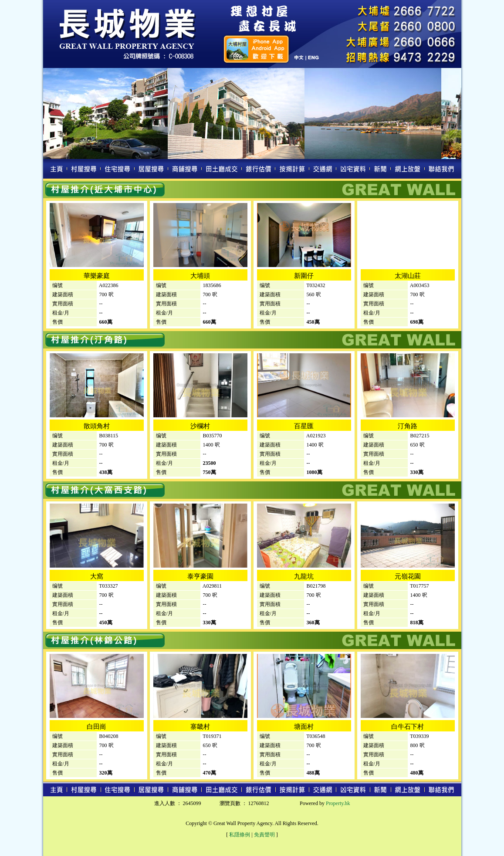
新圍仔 (304, 276)
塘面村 (304, 727)
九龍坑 (304, 576)
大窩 (97, 576)
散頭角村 (97, 426)
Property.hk (338, 803)
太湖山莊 (408, 276)
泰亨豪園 (200, 576)
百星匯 (304, 426)
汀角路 (408, 426)
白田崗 (96, 727)
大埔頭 (200, 276)
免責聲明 (264, 835)
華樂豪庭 (97, 276)
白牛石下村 (408, 727)
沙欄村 (200, 426)
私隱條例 (240, 835)
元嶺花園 (408, 576)
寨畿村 (200, 727)
